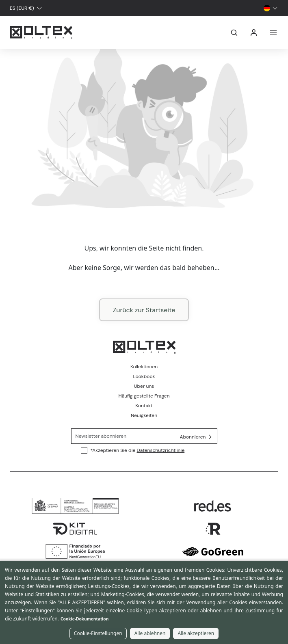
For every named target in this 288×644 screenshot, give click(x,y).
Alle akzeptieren (196, 633)
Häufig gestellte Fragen (144, 396)
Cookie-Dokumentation (84, 619)
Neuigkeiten (144, 415)
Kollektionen (144, 367)
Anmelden (254, 32)
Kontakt (144, 406)
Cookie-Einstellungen (98, 633)
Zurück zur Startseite (144, 310)
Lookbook (144, 376)
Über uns (144, 386)
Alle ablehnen (150, 633)
